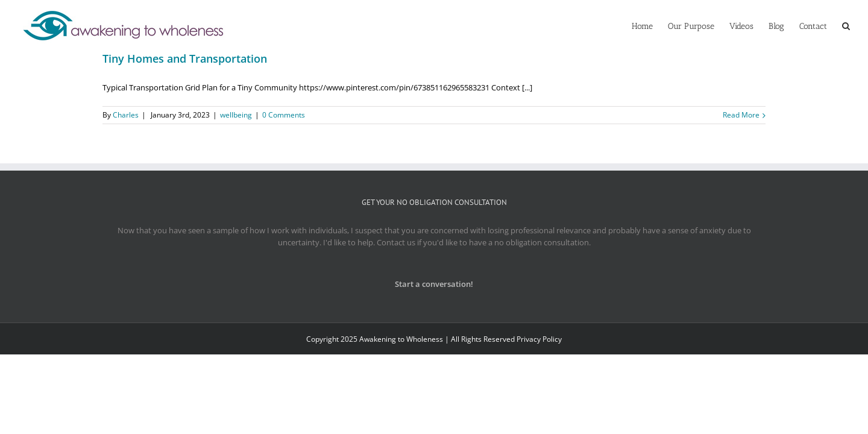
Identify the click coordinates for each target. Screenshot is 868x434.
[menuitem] (596, 25)
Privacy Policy (539, 339)
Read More (741, 115)
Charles (126, 115)
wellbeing (236, 115)
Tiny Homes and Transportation (185, 58)
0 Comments (284, 115)
